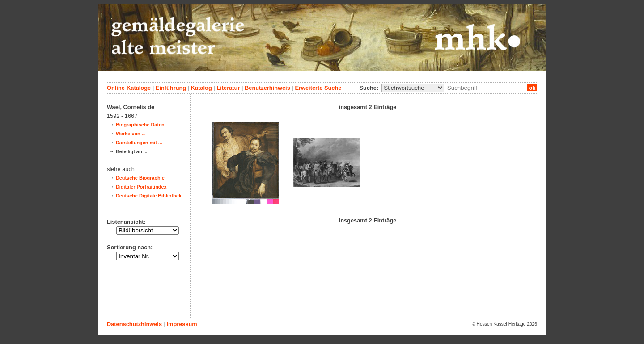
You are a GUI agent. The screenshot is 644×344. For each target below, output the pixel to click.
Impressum (182, 324)
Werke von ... (131, 134)
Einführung (171, 88)
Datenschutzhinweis (134, 324)
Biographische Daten (140, 125)
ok (532, 88)
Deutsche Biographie (140, 178)
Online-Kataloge (129, 88)
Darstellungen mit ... (139, 143)
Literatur (228, 88)
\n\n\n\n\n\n (413, 88)
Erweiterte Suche (318, 88)
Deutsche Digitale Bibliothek (149, 196)
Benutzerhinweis (267, 88)
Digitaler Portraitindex (141, 187)
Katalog (201, 88)
